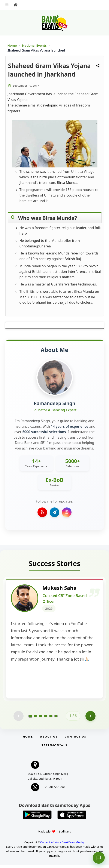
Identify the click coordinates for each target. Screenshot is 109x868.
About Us (49, 739)
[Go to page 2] (35, 718)
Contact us (75, 739)
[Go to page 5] (51, 718)
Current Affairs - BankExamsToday (62, 845)
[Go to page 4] (46, 718)
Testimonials (54, 748)
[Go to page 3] (40, 718)
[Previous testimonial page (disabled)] (18, 718)
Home (12, 45)
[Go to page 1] (30, 718)
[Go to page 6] (56, 718)
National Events (35, 45)
